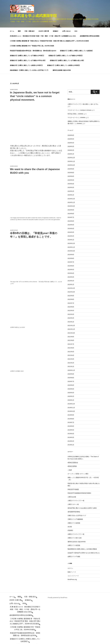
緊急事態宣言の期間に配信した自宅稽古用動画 (82, 503)
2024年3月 (71, 186)
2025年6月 (71, 130)
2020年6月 (71, 339)
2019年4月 (71, 387)
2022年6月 (71, 261)
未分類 (70, 480)
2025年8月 (71, 126)
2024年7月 (71, 171)
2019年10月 (71, 365)
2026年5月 (71, 93)
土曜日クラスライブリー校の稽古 (78, 58)
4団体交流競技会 (73, 416)
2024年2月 (71, 190)
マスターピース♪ (73, 64)
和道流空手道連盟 (73, 443)
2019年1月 (71, 399)
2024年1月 (71, 193)
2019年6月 (71, 380)
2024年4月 (71, 182)
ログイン (70, 522)
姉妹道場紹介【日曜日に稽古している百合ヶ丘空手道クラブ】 (29, 24)
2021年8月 (71, 294)
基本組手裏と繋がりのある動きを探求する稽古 (82, 462)
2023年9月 (71, 208)
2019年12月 (71, 358)
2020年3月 (71, 346)
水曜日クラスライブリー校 (76, 488)
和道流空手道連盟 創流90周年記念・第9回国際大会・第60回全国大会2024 (33, 4)
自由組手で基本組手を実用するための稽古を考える (84, 507)
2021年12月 (71, 279)
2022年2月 (71, 272)
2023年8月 (71, 212)
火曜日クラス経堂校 (74, 499)
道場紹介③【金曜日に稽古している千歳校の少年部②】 (66, 9)
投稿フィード (72, 526)
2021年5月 (71, 305)
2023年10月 (71, 205)
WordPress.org (72, 533)
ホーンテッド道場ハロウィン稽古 (78, 427)
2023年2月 (71, 234)
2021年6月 (71, 302)
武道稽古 (70, 484)
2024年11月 (71, 156)
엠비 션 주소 (94, 58)
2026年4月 (71, 96)
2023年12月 (71, 197)
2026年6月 (71, 89)
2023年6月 (71, 220)
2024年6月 (71, 175)
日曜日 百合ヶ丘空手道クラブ (77, 469)
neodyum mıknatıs (86, 64)
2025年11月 (71, 115)
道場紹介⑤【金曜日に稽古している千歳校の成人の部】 (67, 14)
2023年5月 (71, 223)
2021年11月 (71, 283)
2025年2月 (71, 145)
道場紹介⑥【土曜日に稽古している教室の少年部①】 (27, 19)
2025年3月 (71, 141)
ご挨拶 (70, 424)
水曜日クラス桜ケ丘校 (75, 492)
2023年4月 (71, 227)
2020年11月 (71, 324)
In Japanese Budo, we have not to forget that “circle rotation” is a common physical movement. (35, 50)
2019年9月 (71, 369)
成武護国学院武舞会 (74, 465)
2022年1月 (71, 276)
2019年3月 (71, 391)
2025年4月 (71, 137)
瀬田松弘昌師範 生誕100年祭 (62, 24)
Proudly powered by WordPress (58, 551)
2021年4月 (71, 309)
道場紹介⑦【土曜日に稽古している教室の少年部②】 (64, 19)
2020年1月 (71, 354)
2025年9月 (71, 123)
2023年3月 (71, 231)
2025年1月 (71, 149)
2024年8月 (71, 167)
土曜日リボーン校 (73, 458)
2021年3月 (71, 313)
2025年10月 (71, 119)
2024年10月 (71, 160)
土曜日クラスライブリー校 (76, 454)
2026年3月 (71, 100)
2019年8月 (71, 372)
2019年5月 (71, 384)
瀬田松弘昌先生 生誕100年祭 (77, 495)
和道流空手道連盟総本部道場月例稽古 (79, 447)
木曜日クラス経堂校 (74, 477)
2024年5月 (71, 178)
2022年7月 (71, 257)
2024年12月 (71, 152)
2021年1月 (71, 320)
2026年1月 (71, 108)
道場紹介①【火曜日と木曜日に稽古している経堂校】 (77, 4)
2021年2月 (71, 317)
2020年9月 (71, 328)
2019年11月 (71, 361)
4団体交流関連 (72, 420)
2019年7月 (71, 376)
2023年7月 (71, 216)
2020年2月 (71, 350)
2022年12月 (71, 242)
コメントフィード (73, 529)
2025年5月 (71, 134)
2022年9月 (71, 249)
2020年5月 (71, 343)
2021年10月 (71, 287)
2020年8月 (71, 331)
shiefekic (81, 68)
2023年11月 (71, 201)
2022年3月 (71, 268)
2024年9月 (71, 164)
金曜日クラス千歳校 (74, 510)
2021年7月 (71, 298)
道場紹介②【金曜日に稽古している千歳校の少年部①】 (27, 9)
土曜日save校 (72, 451)
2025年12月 (71, 111)
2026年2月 (71, 104)
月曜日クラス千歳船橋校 (75, 473)
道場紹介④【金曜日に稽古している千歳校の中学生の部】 (28, 14)
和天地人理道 (72, 68)
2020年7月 (71, 335)
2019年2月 (71, 395)
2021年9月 (71, 290)
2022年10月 (71, 246)
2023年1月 (71, 238)
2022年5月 (71, 264)
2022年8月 (71, 253)
